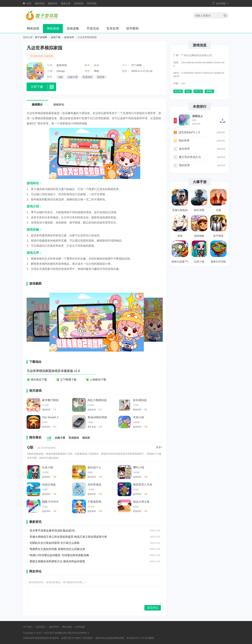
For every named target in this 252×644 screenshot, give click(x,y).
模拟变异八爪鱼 (143, 485)
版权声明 (54, 627)
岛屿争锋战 (94, 485)
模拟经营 (46, 410)
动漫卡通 (73, 77)
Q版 (61, 77)
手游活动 (93, 28)
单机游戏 (53, 28)
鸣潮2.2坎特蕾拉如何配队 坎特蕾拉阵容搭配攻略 (59, 555)
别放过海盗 (49, 485)
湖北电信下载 (39, 380)
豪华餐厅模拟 (50, 400)
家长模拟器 (140, 400)
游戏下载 (56, 37)
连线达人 (198, 116)
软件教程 (133, 28)
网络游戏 (33, 28)
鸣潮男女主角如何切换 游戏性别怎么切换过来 (57, 549)
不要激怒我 (94, 502)
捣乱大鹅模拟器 (97, 400)
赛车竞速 (92, 427)
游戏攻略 (73, 28)
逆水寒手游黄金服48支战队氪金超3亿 (52, 531)
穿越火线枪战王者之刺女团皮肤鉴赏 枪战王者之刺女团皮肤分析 (68, 537)
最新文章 (66, 3)
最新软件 (53, 3)
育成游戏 (87, 77)
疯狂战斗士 (94, 467)
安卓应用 (113, 28)
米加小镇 (139, 417)
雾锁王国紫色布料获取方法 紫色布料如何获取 (57, 561)
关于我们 (28, 627)
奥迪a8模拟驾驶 (97, 417)
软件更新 (92, 3)
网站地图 (67, 627)
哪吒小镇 (139, 467)
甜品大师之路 (141, 502)
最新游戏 (40, 3)
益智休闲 (69, 37)
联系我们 (41, 627)
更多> (159, 447)
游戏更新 (79, 3)
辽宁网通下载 (68, 380)
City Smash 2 (50, 417)
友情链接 (80, 627)
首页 (29, 3)
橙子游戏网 (41, 37)
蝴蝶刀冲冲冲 (50, 502)
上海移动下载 (98, 380)
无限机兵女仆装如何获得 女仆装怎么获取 (55, 543)
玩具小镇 (48, 467)
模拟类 (101, 77)
